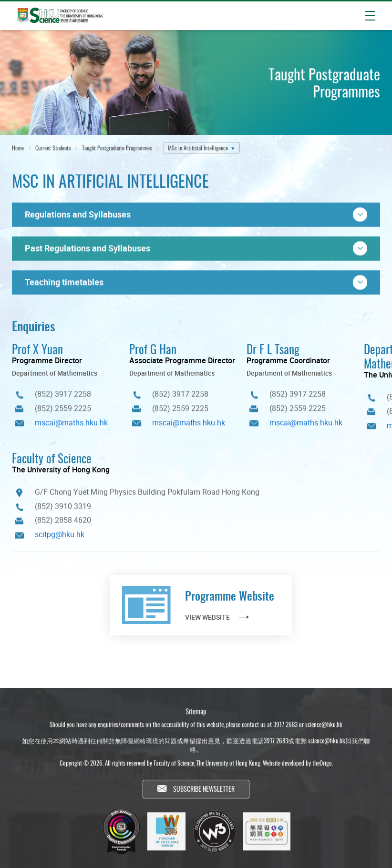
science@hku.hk (324, 729)
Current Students (53, 148)
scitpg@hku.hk (60, 538)
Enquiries (33, 326)
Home (18, 148)
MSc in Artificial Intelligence (198, 148)
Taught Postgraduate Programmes (117, 148)
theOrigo (322, 768)
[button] (196, 215)
